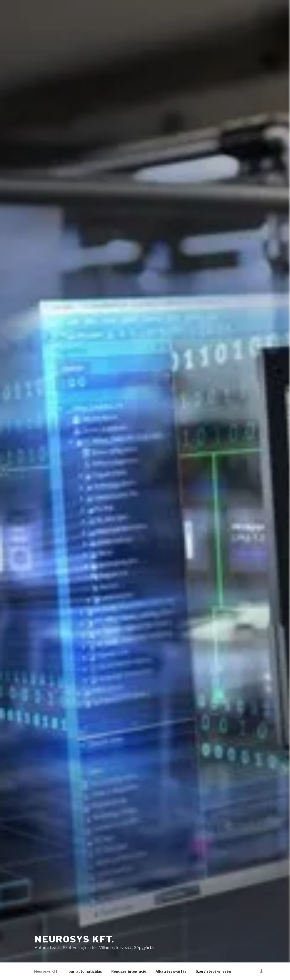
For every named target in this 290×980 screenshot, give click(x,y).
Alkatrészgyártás (171, 971)
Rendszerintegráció (129, 971)
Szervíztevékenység (213, 971)
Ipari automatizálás (85, 971)
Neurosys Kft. (74, 939)
